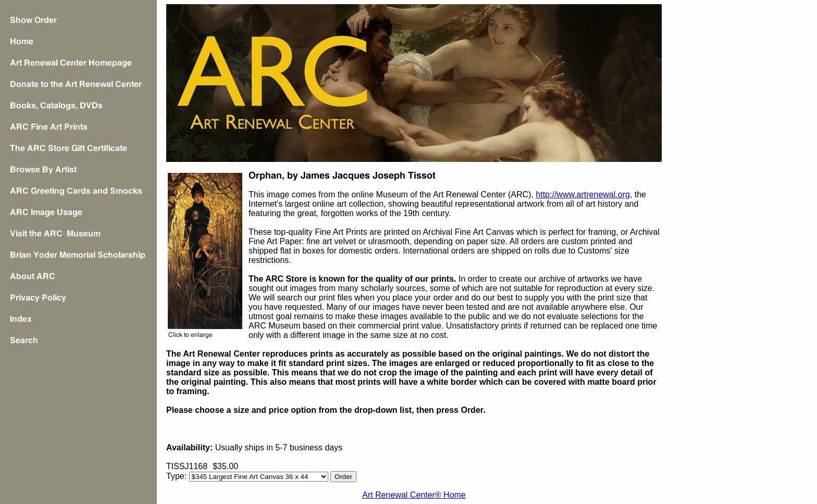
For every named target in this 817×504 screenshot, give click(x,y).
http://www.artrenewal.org (583, 194)
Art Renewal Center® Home (414, 495)
